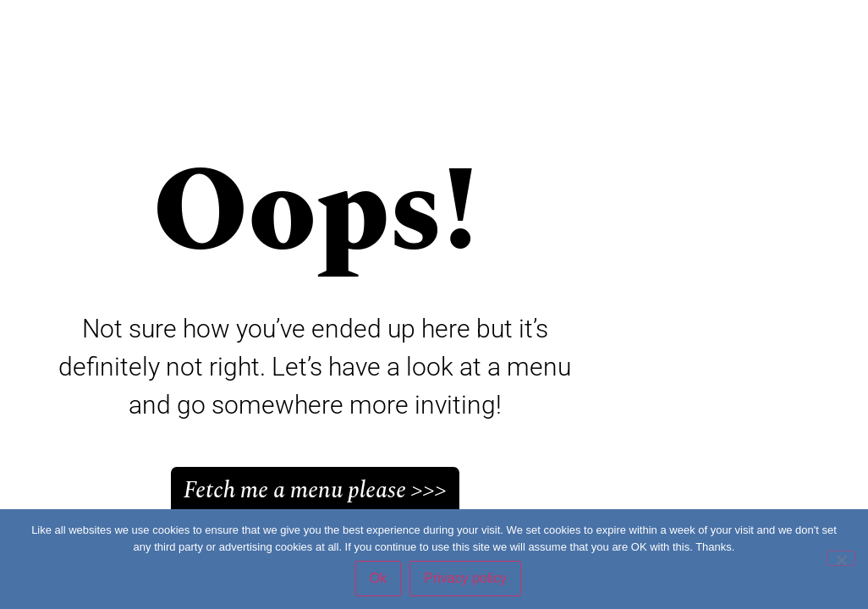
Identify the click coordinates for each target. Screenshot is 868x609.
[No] (841, 558)
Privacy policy (465, 578)
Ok (378, 578)
